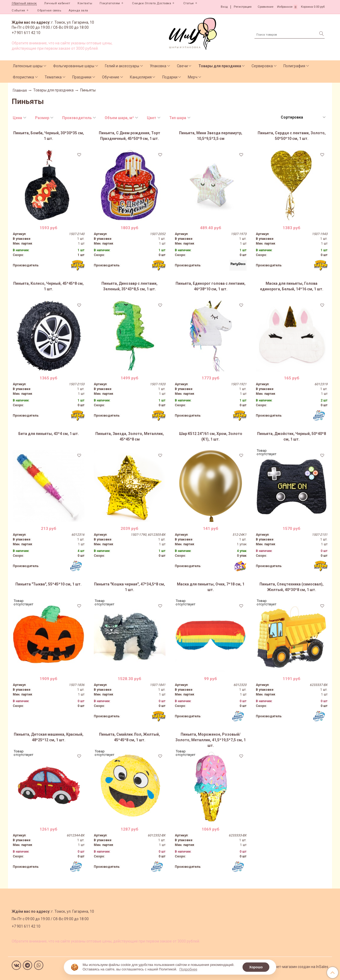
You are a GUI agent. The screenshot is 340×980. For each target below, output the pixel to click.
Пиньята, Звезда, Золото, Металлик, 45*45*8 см (130, 436)
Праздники (82, 77)
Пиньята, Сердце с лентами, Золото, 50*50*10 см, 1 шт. (292, 136)
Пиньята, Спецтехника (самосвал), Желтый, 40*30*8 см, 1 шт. (292, 587)
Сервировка (262, 66)
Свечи (182, 66)
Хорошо (256, 967)
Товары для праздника (220, 66)
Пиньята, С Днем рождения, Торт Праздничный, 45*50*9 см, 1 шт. (129, 136)
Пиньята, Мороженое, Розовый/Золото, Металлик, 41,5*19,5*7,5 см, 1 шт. (211, 740)
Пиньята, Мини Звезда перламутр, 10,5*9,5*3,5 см (211, 136)
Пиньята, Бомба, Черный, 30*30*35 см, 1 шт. (49, 136)
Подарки (170, 77)
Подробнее (188, 969)
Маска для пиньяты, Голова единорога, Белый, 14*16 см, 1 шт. (292, 286)
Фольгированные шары (74, 66)
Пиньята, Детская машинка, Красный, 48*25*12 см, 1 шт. (49, 737)
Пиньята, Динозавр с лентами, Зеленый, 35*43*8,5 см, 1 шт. (129, 286)
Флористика (23, 77)
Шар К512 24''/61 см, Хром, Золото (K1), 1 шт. (211, 436)
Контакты (85, 3)
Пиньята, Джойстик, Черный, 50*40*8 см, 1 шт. (292, 436)
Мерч (193, 77)
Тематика (53, 77)
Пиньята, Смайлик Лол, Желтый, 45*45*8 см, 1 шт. (129, 737)
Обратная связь (49, 11)
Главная (20, 90)
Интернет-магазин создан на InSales (296, 967)
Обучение (111, 77)
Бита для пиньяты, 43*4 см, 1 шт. (49, 434)
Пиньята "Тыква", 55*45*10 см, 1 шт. (48, 584)
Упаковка (158, 66)
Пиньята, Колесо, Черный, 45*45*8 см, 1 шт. (48, 286)
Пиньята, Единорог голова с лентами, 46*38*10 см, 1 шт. (211, 286)
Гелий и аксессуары (122, 66)
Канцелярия (141, 77)
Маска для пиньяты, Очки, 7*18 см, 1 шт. (211, 587)
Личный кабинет (57, 3)
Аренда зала (78, 11)
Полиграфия (294, 66)
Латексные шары (28, 66)
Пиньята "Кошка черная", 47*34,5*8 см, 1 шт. (129, 587)
